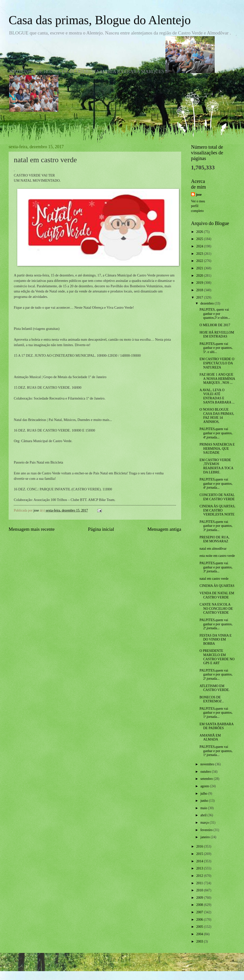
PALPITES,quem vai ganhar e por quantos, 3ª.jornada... (216, 526)
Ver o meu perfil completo (198, 206)
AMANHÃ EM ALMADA (210, 738)
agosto (205, 786)
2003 (200, 941)
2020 (200, 276)
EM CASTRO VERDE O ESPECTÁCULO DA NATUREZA (217, 363)
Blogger (149, 970)
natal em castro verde (214, 579)
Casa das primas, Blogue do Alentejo (100, 20)
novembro (208, 764)
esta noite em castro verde (217, 556)
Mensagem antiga (164, 529)
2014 (200, 861)
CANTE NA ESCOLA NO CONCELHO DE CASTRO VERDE (216, 609)
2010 (200, 890)
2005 (200, 927)
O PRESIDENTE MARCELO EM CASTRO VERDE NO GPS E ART (217, 657)
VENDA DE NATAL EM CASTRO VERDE (217, 595)
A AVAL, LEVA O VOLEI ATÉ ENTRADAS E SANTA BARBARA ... (217, 396)
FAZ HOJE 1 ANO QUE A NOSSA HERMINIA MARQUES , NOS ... (217, 379)
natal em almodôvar (213, 549)
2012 (200, 876)
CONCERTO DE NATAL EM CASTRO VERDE (217, 497)
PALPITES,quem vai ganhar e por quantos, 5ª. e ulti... (216, 348)
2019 (200, 283)
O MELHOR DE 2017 (215, 325)
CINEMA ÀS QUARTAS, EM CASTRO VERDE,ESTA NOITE (217, 510)
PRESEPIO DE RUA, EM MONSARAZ (214, 539)
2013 (200, 868)
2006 (200, 920)
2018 (200, 290)
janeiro (206, 837)
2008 (200, 905)
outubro (206, 772)
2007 (200, 912)
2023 (200, 254)
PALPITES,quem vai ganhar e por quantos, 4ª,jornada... (216, 433)
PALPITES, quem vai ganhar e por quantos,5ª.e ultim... (215, 314)
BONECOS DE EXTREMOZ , (211, 699)
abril (204, 815)
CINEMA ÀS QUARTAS (217, 586)
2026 (200, 232)
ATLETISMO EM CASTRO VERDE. (214, 688)
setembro (207, 779)
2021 (200, 268)
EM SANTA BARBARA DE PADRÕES (216, 726)
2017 (200, 297)
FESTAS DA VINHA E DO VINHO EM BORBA (215, 640)
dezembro (208, 303)
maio (204, 808)
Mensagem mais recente (32, 529)
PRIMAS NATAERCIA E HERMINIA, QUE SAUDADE (217, 449)
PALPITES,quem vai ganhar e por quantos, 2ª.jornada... (216, 675)
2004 (200, 934)
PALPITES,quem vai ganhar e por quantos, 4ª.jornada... (216, 483)
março (205, 823)
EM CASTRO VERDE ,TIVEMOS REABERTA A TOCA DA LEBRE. (216, 466)
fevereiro (207, 830)
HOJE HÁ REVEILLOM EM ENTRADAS (217, 335)
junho (205, 801)
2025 (200, 239)
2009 (200, 898)
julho (204, 794)
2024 (200, 246)
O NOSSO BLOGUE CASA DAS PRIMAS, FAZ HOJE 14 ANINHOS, (217, 416)
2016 (200, 846)
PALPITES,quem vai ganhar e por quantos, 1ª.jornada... (216, 713)
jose (199, 195)
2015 (200, 854)
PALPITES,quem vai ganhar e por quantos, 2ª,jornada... (216, 624)
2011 (200, 883)
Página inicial (101, 529)
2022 (200, 261)
